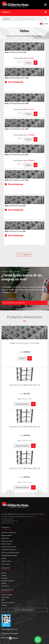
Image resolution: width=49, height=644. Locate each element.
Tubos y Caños (6, 564)
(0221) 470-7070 (7, 517)
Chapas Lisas (5, 538)
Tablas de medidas (7, 595)
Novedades (5, 578)
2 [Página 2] (18, 255)
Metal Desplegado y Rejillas (9, 555)
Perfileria (4, 558)
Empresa (4, 573)
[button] (10, 492)
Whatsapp (4, 605)
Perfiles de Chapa (6, 561)
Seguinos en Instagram (10, 634)
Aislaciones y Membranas (9, 533)
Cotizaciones (5, 586)
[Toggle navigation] (45, 5)
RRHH (3, 600)
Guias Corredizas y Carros (9, 547)
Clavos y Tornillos (6, 544)
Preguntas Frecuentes (7, 581)
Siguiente (26, 255)
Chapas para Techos (7, 541)
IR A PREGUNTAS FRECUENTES (24, 303)
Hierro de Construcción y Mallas (25, 36)
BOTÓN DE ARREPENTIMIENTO (24, 610)
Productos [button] (24, 12)
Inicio (9, 36)
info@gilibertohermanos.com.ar (23, 517)
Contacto (4, 583)
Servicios (4, 575)
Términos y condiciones (8, 603)
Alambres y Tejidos (7, 535)
